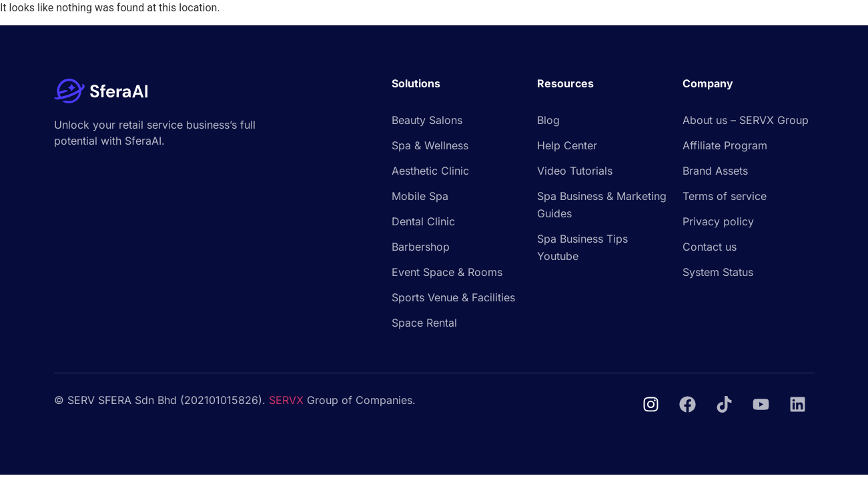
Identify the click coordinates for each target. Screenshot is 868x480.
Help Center (567, 145)
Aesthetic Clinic (430, 171)
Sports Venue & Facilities (453, 297)
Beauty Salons (427, 120)
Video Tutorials (575, 171)
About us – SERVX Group (746, 120)
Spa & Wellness (430, 145)
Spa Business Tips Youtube (582, 247)
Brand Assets (715, 171)
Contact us (710, 247)
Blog (548, 120)
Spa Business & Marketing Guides (602, 205)
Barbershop (421, 247)
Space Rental (424, 323)
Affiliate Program (725, 145)
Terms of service (725, 196)
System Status (718, 272)
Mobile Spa (420, 196)
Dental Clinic (423, 221)
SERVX (286, 400)
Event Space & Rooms (447, 272)
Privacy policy (718, 221)
